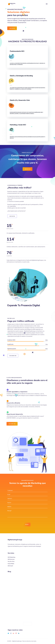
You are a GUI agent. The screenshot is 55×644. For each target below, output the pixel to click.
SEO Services (11, 559)
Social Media (11, 564)
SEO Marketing (11, 557)
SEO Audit (10, 566)
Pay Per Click (11, 561)
